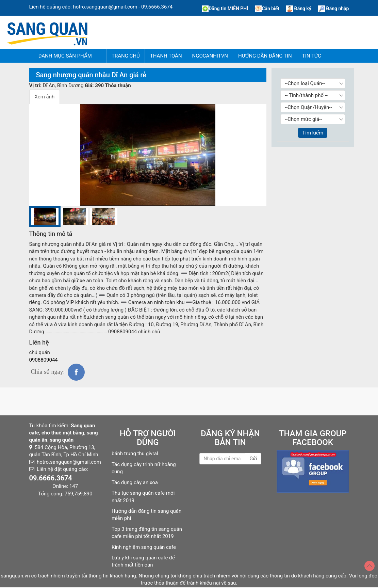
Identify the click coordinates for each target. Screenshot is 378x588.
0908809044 (44, 360)
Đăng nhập (334, 9)
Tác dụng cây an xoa (135, 482)
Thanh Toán (166, 56)
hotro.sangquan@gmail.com (105, 7)
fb (76, 372)
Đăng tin (225, 9)
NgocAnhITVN (210, 56)
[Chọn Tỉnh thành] (313, 95)
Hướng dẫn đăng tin (265, 56)
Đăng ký (299, 9)
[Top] (369, 566)
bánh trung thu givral (135, 454)
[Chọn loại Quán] (313, 83)
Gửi (253, 459)
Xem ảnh (45, 97)
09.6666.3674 (157, 7)
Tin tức (312, 56)
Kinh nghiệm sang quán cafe (144, 547)
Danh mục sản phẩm (65, 56)
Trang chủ (126, 56)
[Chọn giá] (313, 119)
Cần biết (267, 9)
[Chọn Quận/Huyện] (313, 107)
